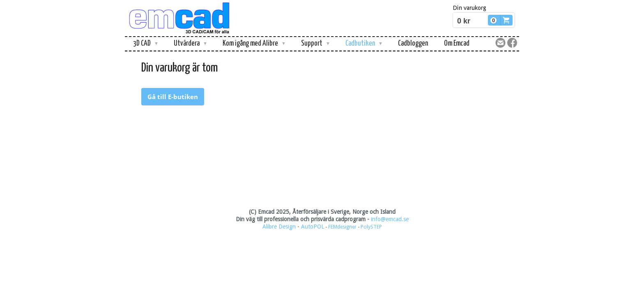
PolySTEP (371, 227)
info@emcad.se (390, 219)
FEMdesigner (343, 227)
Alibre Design (279, 227)
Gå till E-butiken (173, 97)
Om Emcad (457, 44)
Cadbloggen (413, 44)
